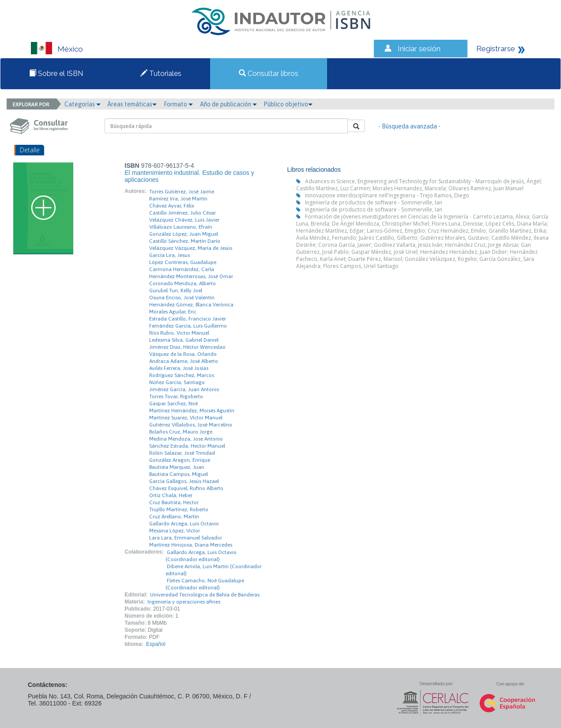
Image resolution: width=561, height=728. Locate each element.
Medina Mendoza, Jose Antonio (186, 439)
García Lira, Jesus (169, 255)
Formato (178, 104)
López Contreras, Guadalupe (183, 262)
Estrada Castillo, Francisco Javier (188, 319)
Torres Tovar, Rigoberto (176, 396)
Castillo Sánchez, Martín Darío (185, 241)
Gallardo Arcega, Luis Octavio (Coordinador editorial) (201, 556)
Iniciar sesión (419, 49)
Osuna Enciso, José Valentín (182, 298)
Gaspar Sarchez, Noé (173, 404)
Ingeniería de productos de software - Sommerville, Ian (374, 202)
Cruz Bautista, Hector (174, 502)
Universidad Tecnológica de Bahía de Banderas (205, 595)
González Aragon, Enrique (180, 460)
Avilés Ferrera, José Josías (179, 368)
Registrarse (496, 49)
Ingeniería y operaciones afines (184, 602)
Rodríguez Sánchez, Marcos (182, 375)
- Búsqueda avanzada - (409, 126)
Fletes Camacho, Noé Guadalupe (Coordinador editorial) (205, 584)
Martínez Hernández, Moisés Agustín (192, 411)
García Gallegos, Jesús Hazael (184, 481)
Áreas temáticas (132, 104)
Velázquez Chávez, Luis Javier (184, 220)
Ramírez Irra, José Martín (178, 199)
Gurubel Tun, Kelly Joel (176, 290)
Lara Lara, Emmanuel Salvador (186, 538)
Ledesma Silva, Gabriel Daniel (184, 340)
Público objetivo (288, 104)
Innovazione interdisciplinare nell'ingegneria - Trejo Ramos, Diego (387, 195)
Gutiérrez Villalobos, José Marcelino (191, 425)
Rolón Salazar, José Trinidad (182, 453)
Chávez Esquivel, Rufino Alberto (186, 488)
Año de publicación (228, 104)
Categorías (83, 104)
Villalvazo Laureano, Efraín (181, 227)
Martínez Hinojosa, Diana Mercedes (191, 545)
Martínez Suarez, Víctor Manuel (186, 418)
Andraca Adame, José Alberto (184, 361)
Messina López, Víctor (175, 531)
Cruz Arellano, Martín (174, 517)
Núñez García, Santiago (177, 382)
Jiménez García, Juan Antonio (184, 389)
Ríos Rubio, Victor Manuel (179, 333)
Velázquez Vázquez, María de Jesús (191, 248)
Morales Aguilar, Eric (173, 312)
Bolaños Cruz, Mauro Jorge (181, 432)
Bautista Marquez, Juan (177, 467)
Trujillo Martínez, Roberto (179, 509)
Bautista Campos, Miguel (179, 474)
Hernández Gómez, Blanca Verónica (191, 305)
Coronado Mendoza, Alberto (183, 283)
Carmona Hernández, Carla (182, 269)
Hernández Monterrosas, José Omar (191, 276)
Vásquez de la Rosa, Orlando (183, 354)
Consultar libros (269, 74)
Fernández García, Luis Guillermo (188, 326)
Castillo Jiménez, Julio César (183, 213)
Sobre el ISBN (56, 74)
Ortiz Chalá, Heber (171, 495)
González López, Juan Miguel (184, 234)
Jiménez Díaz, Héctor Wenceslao (187, 347)
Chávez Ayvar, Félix (172, 206)
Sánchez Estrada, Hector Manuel (187, 446)
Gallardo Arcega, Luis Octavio (184, 524)
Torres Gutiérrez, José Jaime (182, 192)
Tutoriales (161, 74)
